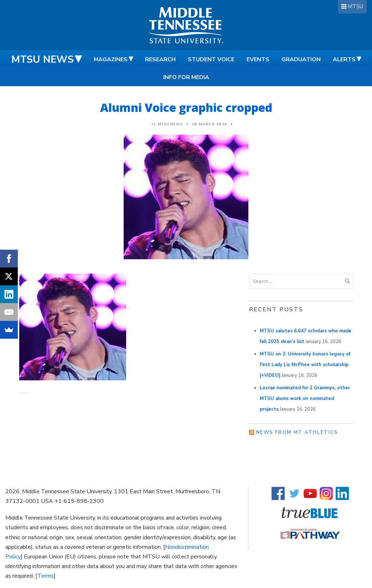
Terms (46, 576)
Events (258, 59)
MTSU (355, 6)
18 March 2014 (210, 124)
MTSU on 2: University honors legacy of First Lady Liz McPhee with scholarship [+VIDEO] (305, 365)
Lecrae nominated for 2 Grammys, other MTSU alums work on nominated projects (305, 399)
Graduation (301, 59)
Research (160, 59)
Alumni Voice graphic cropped (186, 107)
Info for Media (186, 77)
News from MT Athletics (297, 432)
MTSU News (43, 59)
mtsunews (170, 124)
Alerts (344, 59)
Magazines (111, 59)
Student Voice (211, 59)
